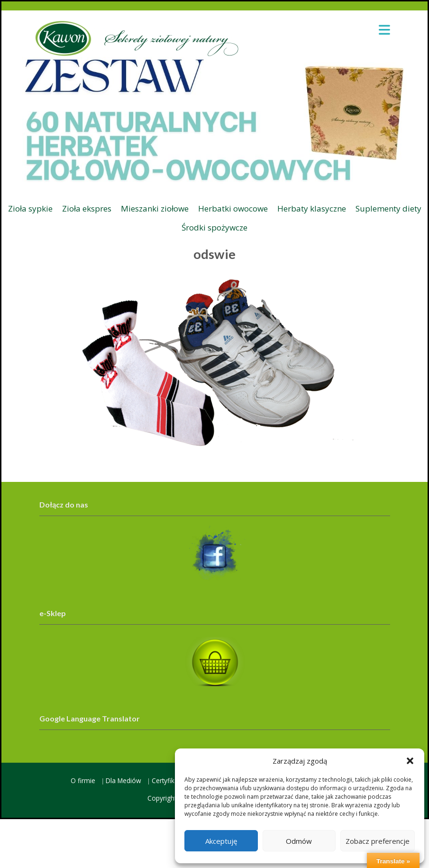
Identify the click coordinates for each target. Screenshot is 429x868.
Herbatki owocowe (233, 208)
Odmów (299, 841)
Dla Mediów (123, 780)
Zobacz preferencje (378, 841)
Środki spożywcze (214, 227)
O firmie (83, 780)
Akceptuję (221, 841)
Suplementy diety (388, 208)
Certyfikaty (168, 780)
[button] (410, 761)
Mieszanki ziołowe (155, 208)
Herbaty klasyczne (312, 208)
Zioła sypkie (30, 208)
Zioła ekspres (87, 208)
